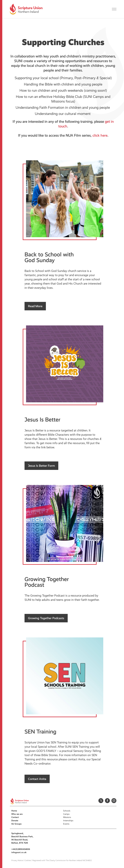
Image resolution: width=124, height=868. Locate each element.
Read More (35, 306)
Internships (68, 821)
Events (66, 824)
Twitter (101, 801)
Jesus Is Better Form (41, 466)
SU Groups (16, 824)
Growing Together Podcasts (46, 618)
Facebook (107, 801)
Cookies (28, 860)
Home (14, 811)
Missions (67, 817)
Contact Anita (37, 779)
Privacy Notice (17, 860)
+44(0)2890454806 (21, 849)
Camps (66, 814)
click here (100, 135)
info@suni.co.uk (19, 852)
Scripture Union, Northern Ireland (26, 9)
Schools (67, 811)
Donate (15, 821)
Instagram (114, 801)
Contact (15, 817)
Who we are (17, 814)
